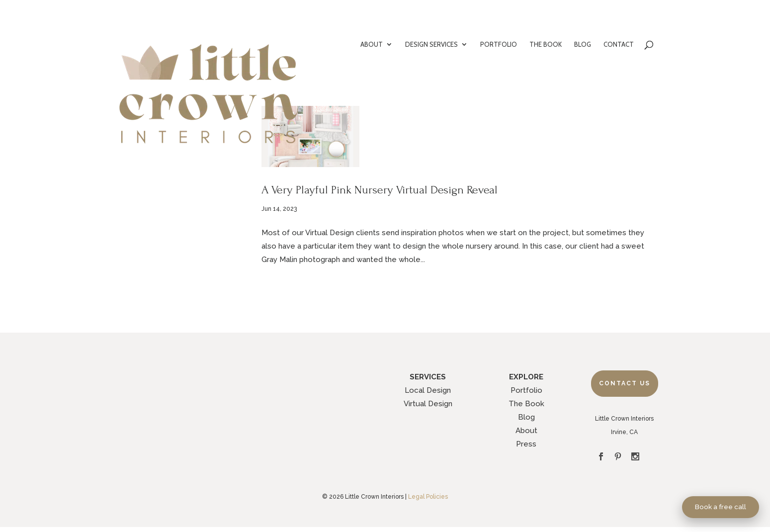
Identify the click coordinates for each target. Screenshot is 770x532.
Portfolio (526, 390)
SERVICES (428, 377)
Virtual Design (428, 404)
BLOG (583, 44)
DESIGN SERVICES (431, 44)
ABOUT (372, 44)
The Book (526, 404)
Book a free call (721, 507)
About (526, 431)
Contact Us (625, 383)
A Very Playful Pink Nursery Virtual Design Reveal (380, 190)
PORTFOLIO (499, 44)
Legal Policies (428, 497)
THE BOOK (546, 44)
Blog (526, 417)
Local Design (428, 390)
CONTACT (619, 44)
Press (526, 444)
